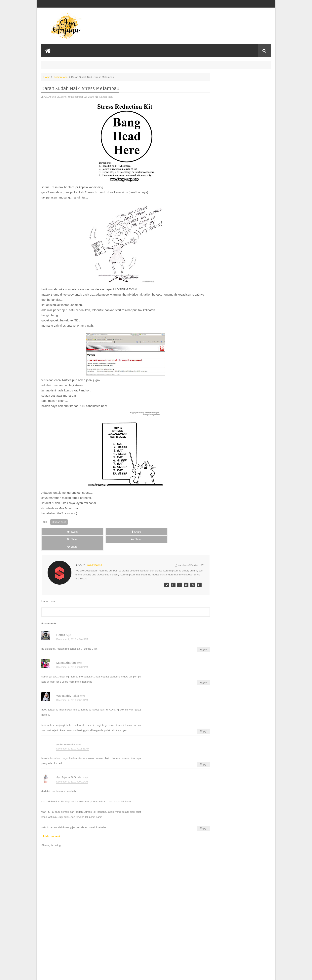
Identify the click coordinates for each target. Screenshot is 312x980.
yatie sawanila (66, 728)
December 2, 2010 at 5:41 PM (72, 623)
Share (86, 531)
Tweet (56, 531)
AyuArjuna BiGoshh (69, 761)
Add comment (51, 820)
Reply (186, 634)
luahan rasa (61, 76)
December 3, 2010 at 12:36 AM (73, 733)
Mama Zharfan (66, 647)
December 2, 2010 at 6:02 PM (72, 651)
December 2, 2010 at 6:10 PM (72, 684)
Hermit (61, 619)
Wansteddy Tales (68, 680)
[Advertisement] (117, 947)
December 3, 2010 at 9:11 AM (72, 766)
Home (47, 76)
